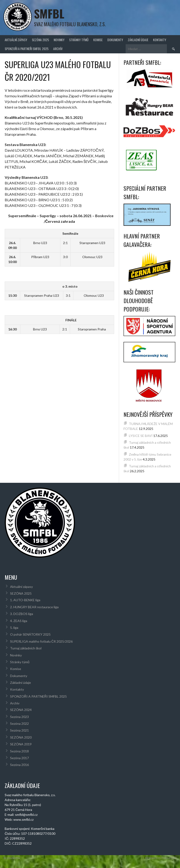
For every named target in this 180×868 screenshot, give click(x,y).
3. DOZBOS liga (22, 614)
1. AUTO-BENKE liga (25, 600)
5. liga (14, 628)
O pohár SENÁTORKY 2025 (30, 634)
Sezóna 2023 (19, 717)
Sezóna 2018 (19, 751)
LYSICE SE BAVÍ (141, 436)
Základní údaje (138, 40)
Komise (98, 40)
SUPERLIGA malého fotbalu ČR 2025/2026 (41, 641)
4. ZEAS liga (19, 621)
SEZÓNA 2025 (40, 40)
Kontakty (160, 40)
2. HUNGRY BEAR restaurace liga (34, 607)
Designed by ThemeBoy (161, 858)
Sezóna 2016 (19, 765)
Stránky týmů (79, 40)
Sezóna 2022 (19, 723)
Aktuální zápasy (16, 40)
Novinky (59, 40)
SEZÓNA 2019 (21, 744)
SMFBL (49, 13)
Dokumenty (115, 40)
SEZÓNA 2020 (21, 737)
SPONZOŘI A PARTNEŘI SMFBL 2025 (27, 49)
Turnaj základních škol (26, 648)
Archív (58, 49)
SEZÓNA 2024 (21, 710)
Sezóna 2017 (19, 758)
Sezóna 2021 (19, 730)
